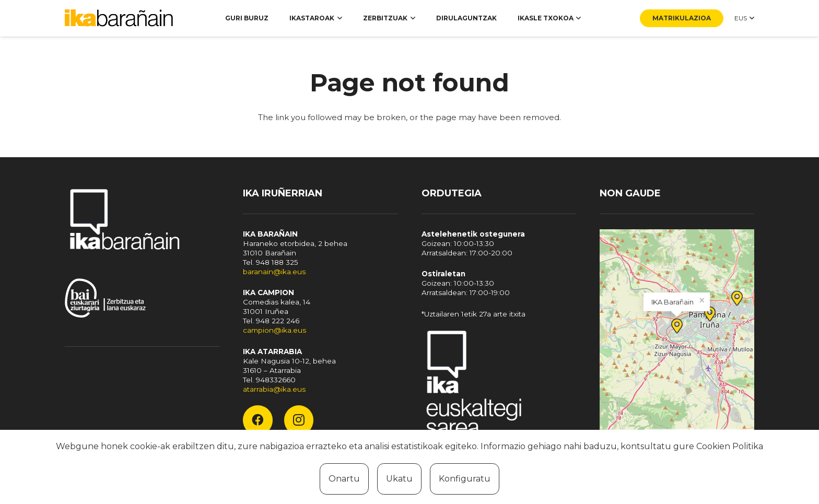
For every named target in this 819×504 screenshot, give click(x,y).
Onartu (344, 479)
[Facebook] (258, 420)
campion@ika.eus (274, 330)
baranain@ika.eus (274, 272)
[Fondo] (499, 385)
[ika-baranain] (121, 19)
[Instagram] (299, 420)
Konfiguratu (465, 479)
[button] (338, 18)
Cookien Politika (730, 446)
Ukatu (399, 479)
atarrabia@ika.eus (274, 389)
